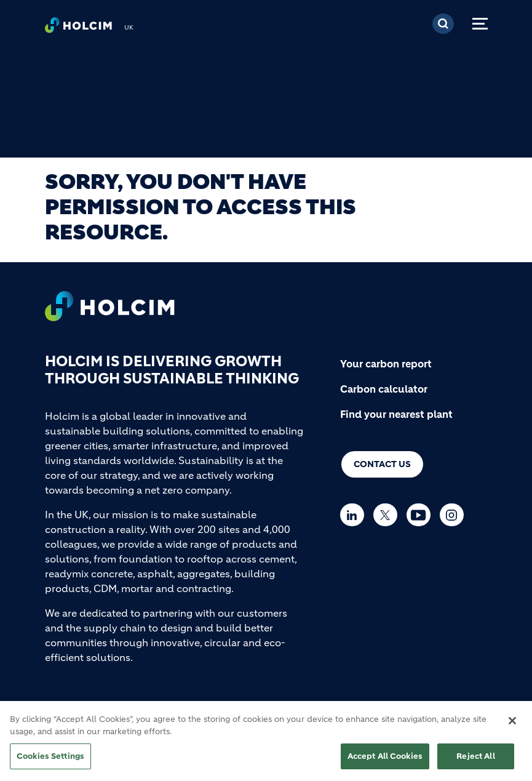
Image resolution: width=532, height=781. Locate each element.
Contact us (382, 464)
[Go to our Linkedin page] (355, 515)
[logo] (78, 28)
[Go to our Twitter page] (388, 515)
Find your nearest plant (396, 414)
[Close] (512, 726)
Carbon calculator (384, 389)
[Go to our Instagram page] (455, 515)
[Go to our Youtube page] (422, 515)
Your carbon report (386, 364)
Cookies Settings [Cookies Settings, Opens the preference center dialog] (50, 762)
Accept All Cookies (385, 762)
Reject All (475, 762)
